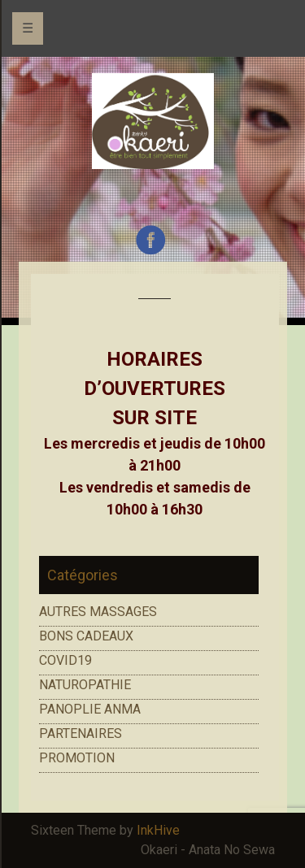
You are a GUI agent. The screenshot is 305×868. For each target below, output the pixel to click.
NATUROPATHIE (85, 685)
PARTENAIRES (81, 733)
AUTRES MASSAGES (98, 612)
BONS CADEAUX (86, 636)
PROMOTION (77, 758)
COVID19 (65, 660)
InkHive (158, 830)
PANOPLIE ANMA (90, 709)
